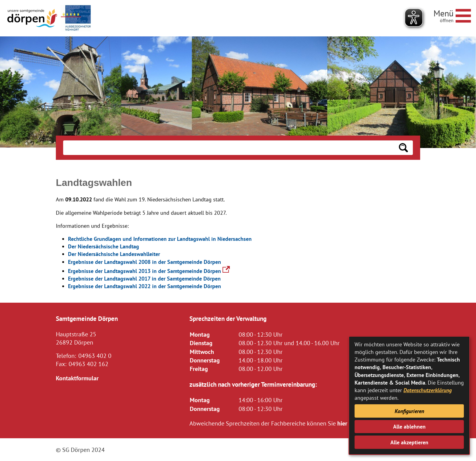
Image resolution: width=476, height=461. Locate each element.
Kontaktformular (77, 378)
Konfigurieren (409, 411)
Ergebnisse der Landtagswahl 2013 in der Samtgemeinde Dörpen (149, 271)
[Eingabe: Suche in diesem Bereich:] (229, 148)
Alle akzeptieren (409, 442)
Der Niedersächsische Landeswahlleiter (114, 254)
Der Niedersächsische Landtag (104, 246)
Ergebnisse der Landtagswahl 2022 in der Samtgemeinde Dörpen (144, 286)
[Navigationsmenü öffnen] (452, 15)
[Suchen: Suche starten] (403, 148)
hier (342, 423)
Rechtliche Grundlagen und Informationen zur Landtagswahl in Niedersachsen (160, 239)
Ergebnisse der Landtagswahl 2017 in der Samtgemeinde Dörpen (144, 279)
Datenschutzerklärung (428, 390)
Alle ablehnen (409, 427)
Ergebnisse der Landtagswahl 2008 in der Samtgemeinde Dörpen (144, 262)
